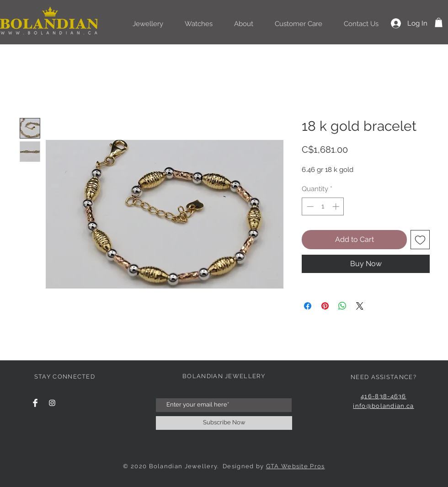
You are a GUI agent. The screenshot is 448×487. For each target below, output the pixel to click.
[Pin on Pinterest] (325, 306)
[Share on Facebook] (308, 306)
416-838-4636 (384, 396)
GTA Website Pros (296, 466)
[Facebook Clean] (35, 403)
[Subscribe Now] (224, 423)
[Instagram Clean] (52, 403)
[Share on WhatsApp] (342, 306)
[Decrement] (309, 206)
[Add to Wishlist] (420, 240)
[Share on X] (360, 306)
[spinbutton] (323, 206)
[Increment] (337, 206)
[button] (439, 22)
